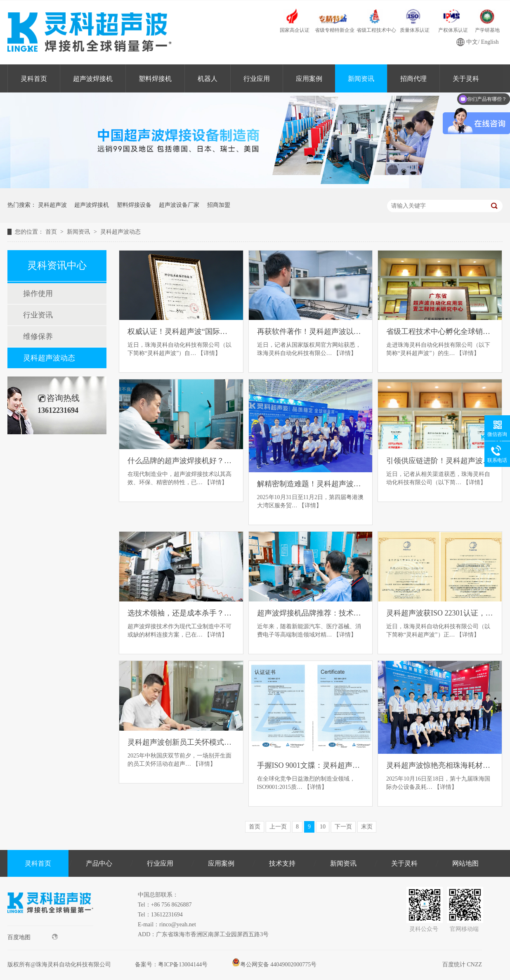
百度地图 (33, 937)
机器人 (208, 79)
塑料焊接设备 (134, 205)
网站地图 (465, 863)
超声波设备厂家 (179, 205)
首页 (52, 232)
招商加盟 (219, 205)
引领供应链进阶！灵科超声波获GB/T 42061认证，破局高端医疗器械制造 (440, 461)
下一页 (343, 827)
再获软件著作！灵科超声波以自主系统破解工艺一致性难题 (311, 331)
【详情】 (209, 353)
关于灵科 (404, 863)
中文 (472, 42)
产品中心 (99, 863)
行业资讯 (38, 315)
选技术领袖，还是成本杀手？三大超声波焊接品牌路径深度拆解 (181, 613)
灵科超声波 (52, 205)
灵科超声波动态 (120, 232)
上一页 (278, 827)
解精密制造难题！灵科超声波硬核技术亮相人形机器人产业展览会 (311, 484)
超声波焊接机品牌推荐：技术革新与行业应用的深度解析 (311, 613)
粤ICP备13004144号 (183, 965)
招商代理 (413, 79)
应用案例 (309, 79)
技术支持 (282, 863)
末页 (367, 827)
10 (323, 827)
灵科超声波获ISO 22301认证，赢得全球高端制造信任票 (440, 613)
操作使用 (38, 294)
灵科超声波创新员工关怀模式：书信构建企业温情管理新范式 (181, 742)
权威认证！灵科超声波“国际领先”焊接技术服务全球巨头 (181, 331)
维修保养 (38, 336)
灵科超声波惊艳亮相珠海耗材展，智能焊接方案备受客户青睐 (440, 765)
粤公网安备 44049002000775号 (274, 965)
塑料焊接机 (155, 79)
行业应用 (257, 79)
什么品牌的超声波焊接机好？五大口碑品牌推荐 (181, 461)
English (490, 42)
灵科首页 (34, 79)
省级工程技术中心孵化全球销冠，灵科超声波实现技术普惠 (440, 331)
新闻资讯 (361, 79)
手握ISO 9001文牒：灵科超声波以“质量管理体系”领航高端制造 (311, 765)
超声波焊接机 (93, 79)
